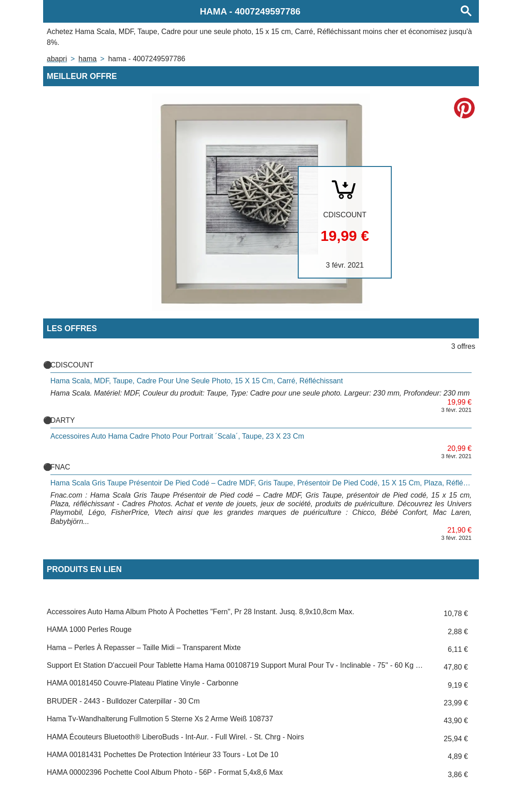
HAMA (88, 59)
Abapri (57, 59)
